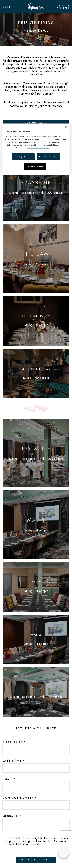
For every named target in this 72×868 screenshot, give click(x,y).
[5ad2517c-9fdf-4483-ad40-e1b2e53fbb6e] (36, 768)
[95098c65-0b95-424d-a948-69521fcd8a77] (36, 805)
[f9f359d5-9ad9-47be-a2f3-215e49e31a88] (36, 787)
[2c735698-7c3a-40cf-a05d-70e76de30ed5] (36, 750)
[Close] (66, 127)
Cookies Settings (35, 166)
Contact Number (20, 798)
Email (9, 779)
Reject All (23, 157)
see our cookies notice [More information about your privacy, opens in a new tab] (38, 148)
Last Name (14, 761)
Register (63, 8)
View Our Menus (36, 123)
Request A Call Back (36, 860)
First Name (14, 742)
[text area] (36, 825)
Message (12, 816)
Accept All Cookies (49, 157)
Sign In (64, 5)
